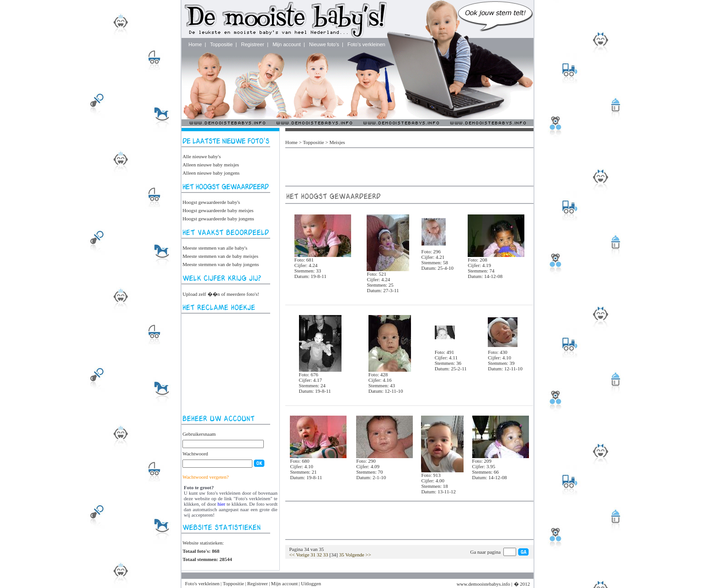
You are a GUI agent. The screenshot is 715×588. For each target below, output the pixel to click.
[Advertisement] (228, 364)
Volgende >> (358, 555)
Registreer (253, 44)
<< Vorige (299, 555)
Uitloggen (311, 583)
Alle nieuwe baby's (202, 156)
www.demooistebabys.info (483, 584)
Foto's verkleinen (366, 44)
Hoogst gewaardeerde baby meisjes (218, 210)
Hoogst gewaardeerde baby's (211, 202)
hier (221, 504)
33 (326, 555)
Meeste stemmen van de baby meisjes (220, 256)
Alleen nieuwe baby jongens (211, 173)
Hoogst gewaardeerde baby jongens (218, 219)
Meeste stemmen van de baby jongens (221, 264)
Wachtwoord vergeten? (205, 477)
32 (319, 555)
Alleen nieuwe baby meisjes (211, 165)
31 (313, 555)
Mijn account (287, 44)
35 (342, 555)
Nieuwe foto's (324, 44)
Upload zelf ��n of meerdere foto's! (221, 294)
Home (195, 44)
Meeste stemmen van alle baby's (215, 248)
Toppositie (222, 44)
